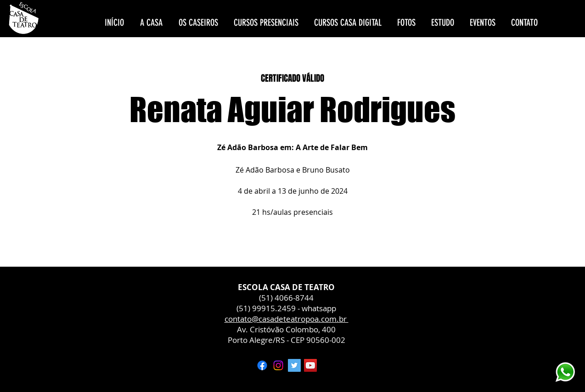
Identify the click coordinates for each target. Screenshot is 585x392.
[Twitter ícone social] (294, 365)
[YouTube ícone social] (310, 365)
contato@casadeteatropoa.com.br (287, 319)
